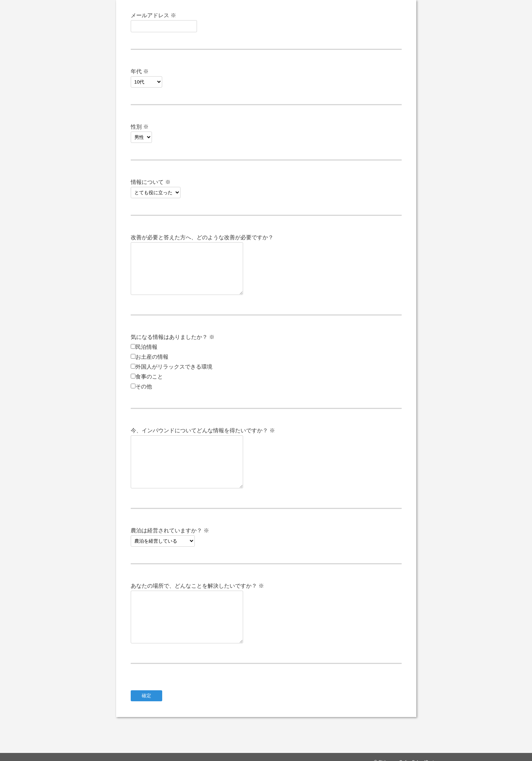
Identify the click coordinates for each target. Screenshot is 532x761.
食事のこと (149, 376)
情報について (151, 182)
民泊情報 (146, 347)
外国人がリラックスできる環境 (174, 367)
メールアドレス (153, 15)
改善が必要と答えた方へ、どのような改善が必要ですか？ (202, 237)
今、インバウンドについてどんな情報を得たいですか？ (203, 430)
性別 (140, 127)
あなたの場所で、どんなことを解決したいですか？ (197, 586)
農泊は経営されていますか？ (170, 530)
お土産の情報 (152, 357)
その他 (144, 386)
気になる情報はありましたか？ (173, 337)
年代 (140, 71)
